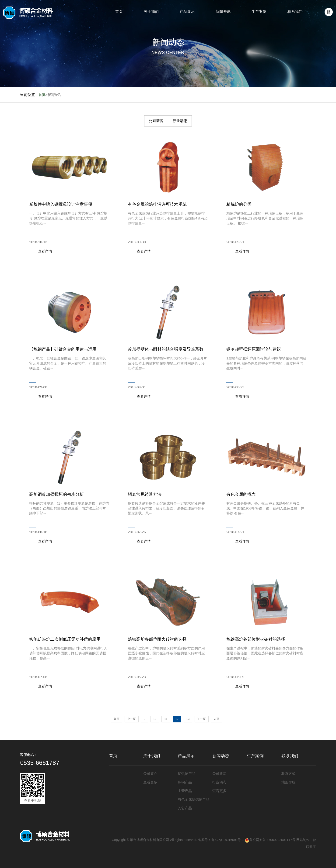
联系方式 (288, 774)
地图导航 (288, 782)
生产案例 (259, 12)
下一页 (202, 719)
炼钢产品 (185, 782)
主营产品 (185, 791)
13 (188, 719)
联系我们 (295, 12)
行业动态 (180, 121)
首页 (119, 12)
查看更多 (150, 782)
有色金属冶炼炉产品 (194, 799)
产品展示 (187, 12)
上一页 (132, 719)
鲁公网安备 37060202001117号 (270, 840)
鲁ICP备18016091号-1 (227, 840)
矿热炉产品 (187, 774)
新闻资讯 (223, 12)
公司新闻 (156, 121)
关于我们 (151, 12)
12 (177, 719)
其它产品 (185, 808)
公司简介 (150, 774)
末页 (217, 719)
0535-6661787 (40, 763)
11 (166, 719)
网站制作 (303, 840)
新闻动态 (221, 756)
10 (155, 719)
